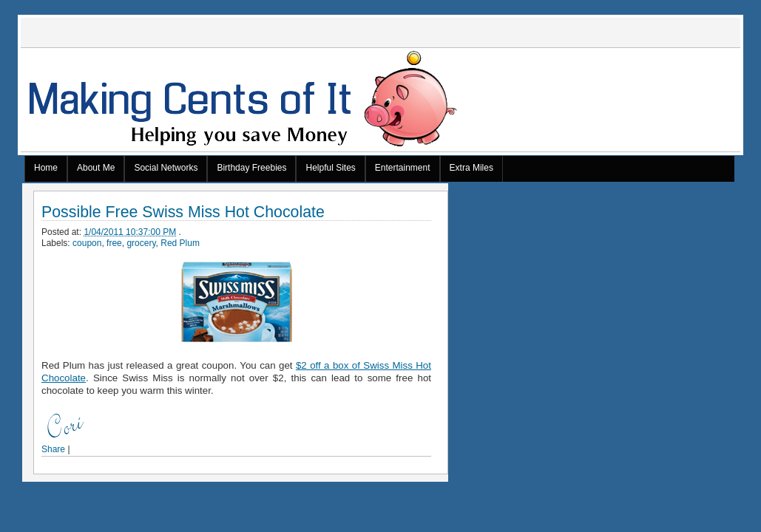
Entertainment (403, 168)
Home (46, 168)
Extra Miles (471, 168)
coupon (87, 243)
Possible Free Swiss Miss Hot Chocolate (183, 212)
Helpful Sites (330, 168)
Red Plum (180, 243)
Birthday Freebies (251, 168)
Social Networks (166, 168)
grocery (141, 243)
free (114, 243)
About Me (96, 168)
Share (53, 449)
